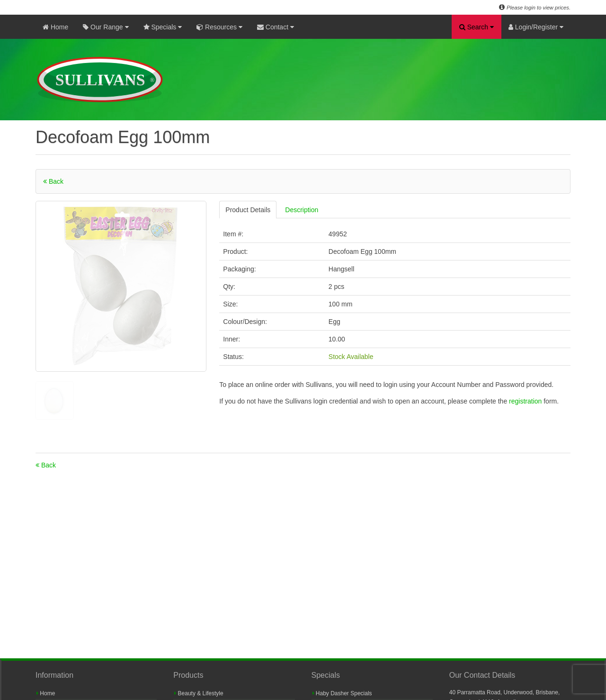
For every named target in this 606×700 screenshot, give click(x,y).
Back (53, 181)
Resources (219, 27)
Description (302, 210)
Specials (163, 27)
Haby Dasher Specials (342, 693)
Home (55, 27)
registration (526, 401)
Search (477, 27)
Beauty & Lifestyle (199, 693)
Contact (276, 27)
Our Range (106, 27)
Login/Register (536, 27)
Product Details (248, 210)
